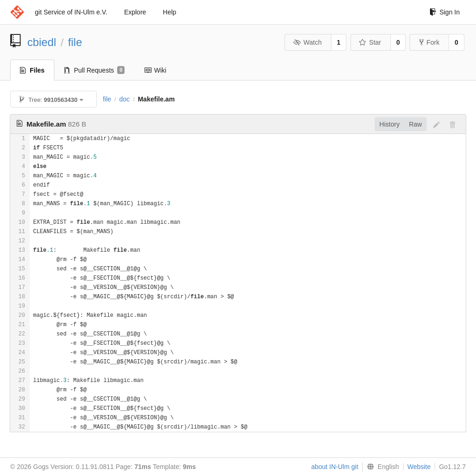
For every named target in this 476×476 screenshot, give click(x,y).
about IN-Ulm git (334, 467)
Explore (135, 12)
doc (124, 99)
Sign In (445, 12)
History (390, 124)
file (75, 42)
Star (370, 42)
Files (32, 70)
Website (419, 467)
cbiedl (42, 42)
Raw (416, 124)
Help (169, 12)
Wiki (155, 70)
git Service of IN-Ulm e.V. (71, 12)
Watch (307, 42)
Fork (429, 42)
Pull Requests (95, 70)
